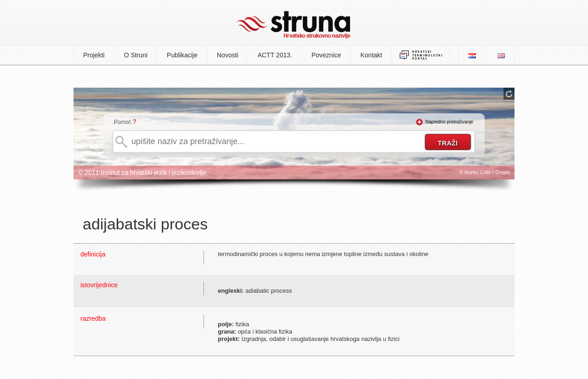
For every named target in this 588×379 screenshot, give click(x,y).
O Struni (136, 55)
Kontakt (371, 55)
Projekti (94, 55)
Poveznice (326, 55)
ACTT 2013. (275, 55)
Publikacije (182, 55)
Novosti (228, 55)
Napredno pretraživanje (449, 122)
